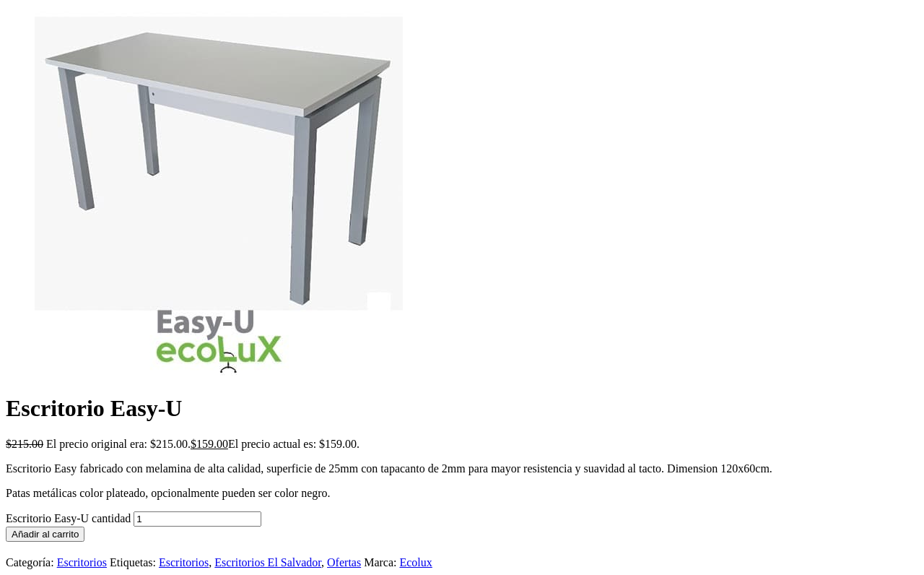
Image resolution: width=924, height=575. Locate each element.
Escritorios (82, 562)
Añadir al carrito (45, 534)
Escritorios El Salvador (268, 562)
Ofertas (344, 562)
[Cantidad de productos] (197, 519)
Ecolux (415, 562)
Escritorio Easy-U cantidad (68, 518)
